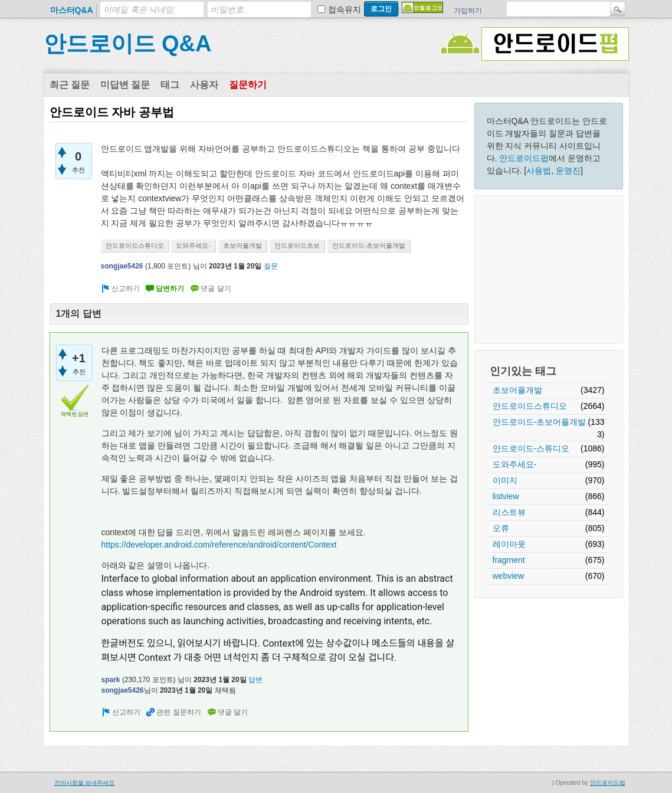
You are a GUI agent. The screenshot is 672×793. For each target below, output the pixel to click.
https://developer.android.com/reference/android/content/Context (219, 545)
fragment (509, 560)
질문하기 (248, 85)
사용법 (539, 171)
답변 (255, 680)
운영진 (568, 171)
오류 (501, 528)
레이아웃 (509, 544)
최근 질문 (70, 85)
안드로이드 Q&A (128, 44)
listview (506, 496)
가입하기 (468, 11)
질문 (271, 266)
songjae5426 (122, 266)
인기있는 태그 (523, 371)
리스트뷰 (509, 512)
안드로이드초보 (297, 245)
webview (509, 576)
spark (111, 680)
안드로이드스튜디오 (530, 406)
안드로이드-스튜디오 (531, 448)
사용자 (204, 85)
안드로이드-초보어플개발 (540, 422)
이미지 (505, 480)
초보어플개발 (517, 390)
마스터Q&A (72, 10)
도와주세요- (515, 464)
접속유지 (345, 9)
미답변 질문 (125, 85)
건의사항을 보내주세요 (85, 783)
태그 (170, 85)
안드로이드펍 (524, 158)
